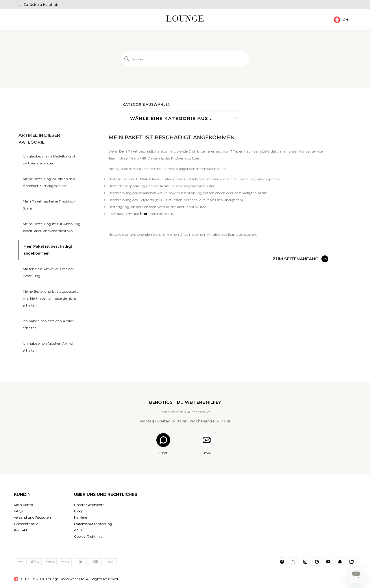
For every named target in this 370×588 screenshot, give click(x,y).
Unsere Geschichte (89, 505)
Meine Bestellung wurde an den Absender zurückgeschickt (49, 182)
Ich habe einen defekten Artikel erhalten (48, 324)
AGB (78, 530)
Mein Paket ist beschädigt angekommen (48, 250)
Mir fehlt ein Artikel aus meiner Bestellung (48, 272)
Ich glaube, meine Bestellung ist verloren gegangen (49, 160)
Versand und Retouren (32, 517)
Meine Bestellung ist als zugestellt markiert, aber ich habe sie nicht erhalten (50, 298)
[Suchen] (185, 59)
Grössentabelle (26, 524)
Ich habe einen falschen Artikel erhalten (48, 347)
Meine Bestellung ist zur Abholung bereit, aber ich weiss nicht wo (52, 227)
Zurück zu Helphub (41, 4)
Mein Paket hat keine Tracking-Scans (49, 205)
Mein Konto (23, 505)
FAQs (18, 511)
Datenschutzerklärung (93, 524)
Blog (78, 511)
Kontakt (21, 530)
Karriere (81, 517)
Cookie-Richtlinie (88, 536)
